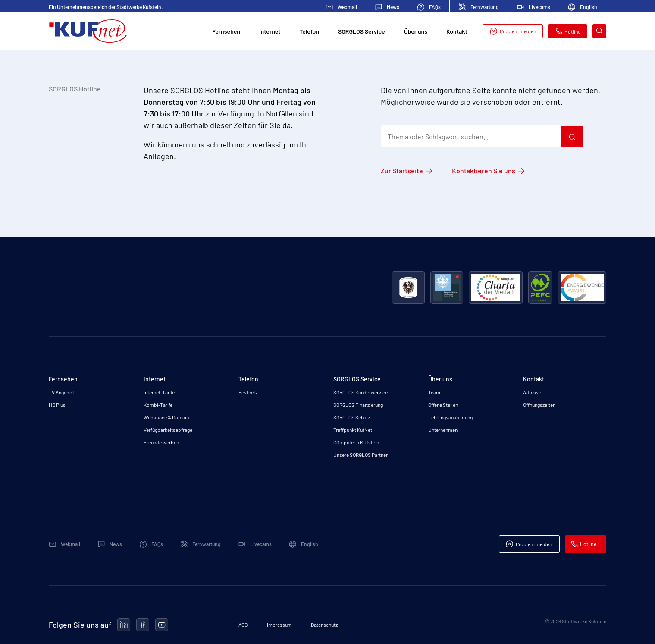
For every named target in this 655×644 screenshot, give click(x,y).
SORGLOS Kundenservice (360, 392)
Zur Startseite (402, 170)
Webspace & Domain (166, 417)
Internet (270, 33)
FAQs (429, 7)
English (583, 7)
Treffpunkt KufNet (353, 430)
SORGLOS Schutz (352, 417)
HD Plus (57, 405)
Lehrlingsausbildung (450, 417)
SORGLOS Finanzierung (358, 405)
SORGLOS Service (362, 33)
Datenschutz (324, 625)
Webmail (341, 7)
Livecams (533, 7)
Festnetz (248, 392)
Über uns (416, 33)
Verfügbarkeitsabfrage (168, 430)
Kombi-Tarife (158, 405)
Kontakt (457, 33)
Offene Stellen (443, 405)
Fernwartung (479, 7)
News (387, 7)
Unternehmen (443, 430)
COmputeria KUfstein (356, 442)
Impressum (279, 625)
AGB (243, 625)
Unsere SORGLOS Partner (360, 455)
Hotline (568, 33)
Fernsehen (226, 33)
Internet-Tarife (159, 392)
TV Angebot (61, 392)
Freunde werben (161, 442)
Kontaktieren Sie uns (484, 170)
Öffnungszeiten (539, 405)
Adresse (532, 392)
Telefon (309, 33)
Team (434, 392)
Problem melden (513, 33)
